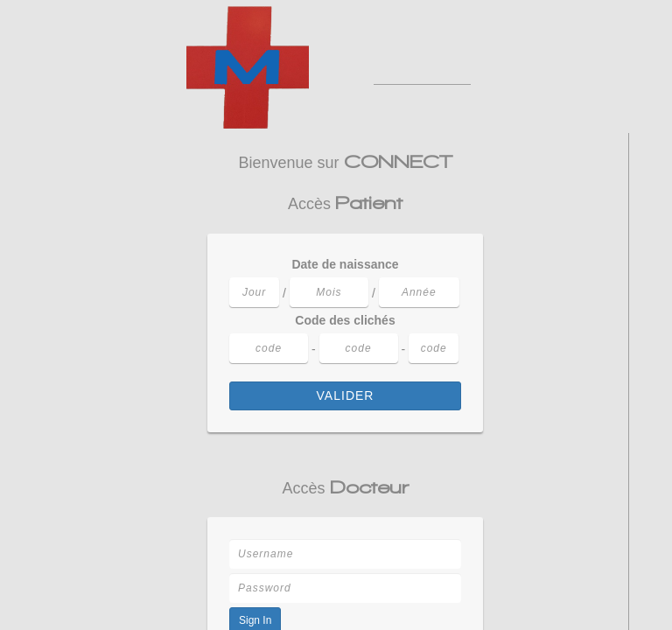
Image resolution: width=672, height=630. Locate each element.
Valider (346, 395)
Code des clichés (345, 320)
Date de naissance (345, 264)
